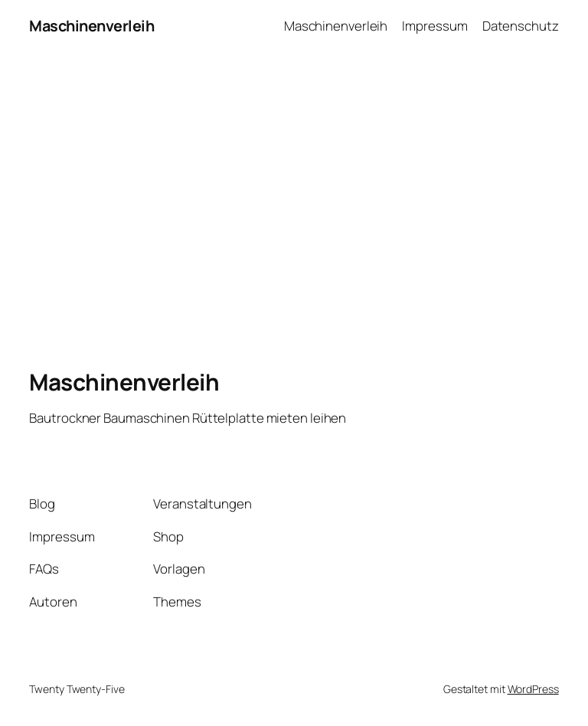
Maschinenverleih (91, 26)
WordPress (533, 689)
